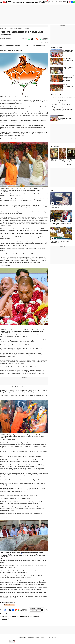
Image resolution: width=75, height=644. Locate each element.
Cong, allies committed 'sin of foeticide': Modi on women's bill (63, 110)
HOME (14, 2)
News (5, 28)
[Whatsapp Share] (29, 39)
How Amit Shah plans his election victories (68, 60)
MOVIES (27, 2)
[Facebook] (72, 2)
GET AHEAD (41, 2)
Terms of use (58, 641)
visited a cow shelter (24, 554)
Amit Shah (14, 616)
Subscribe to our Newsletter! (35, 609)
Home (2, 28)
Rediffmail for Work (22, 637)
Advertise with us (27, 641)
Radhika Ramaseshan (7, 39)
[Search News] (56, 2)
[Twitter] (68, 2)
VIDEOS (53, 190)
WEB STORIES (55, 146)
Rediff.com (21, 641)
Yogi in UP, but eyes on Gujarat (60, 100)
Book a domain (31, 637)
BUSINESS (22, 2)
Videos (46, 637)
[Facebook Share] (34, 39)
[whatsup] (74, 2)
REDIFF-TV (45, 2)
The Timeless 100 (53, 637)
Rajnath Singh (5, 619)
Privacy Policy (39, 641)
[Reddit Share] (37, 39)
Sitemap (44, 641)
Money (42, 637)
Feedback (49, 641)
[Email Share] (26, 39)
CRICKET (32, 2)
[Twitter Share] (32, 39)
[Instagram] (70, 2)
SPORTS (37, 2)
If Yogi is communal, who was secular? (62, 107)
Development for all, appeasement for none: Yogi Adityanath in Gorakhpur (69, 79)
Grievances (64, 641)
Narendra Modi (36, 616)
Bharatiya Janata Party (24, 616)
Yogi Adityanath (5, 616)
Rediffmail (37, 637)
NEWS (18, 2)
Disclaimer (34, 641)
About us (53, 641)
